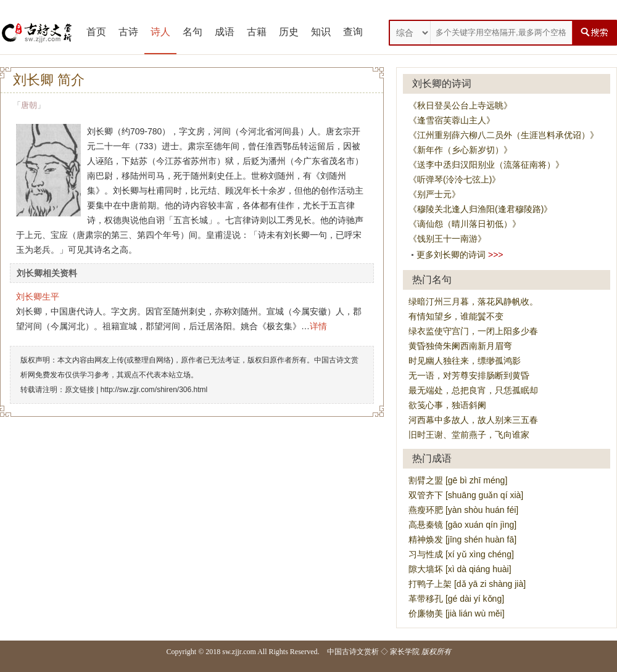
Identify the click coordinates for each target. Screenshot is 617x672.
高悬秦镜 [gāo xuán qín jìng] (462, 525)
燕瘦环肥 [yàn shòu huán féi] (463, 510)
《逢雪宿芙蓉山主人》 (452, 120)
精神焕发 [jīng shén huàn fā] (462, 539)
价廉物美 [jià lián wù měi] (457, 613)
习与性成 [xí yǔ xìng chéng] (461, 554)
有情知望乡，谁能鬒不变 (456, 316)
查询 (353, 32)
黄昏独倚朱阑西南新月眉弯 (460, 346)
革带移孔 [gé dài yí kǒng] (456, 599)
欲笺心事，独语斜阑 (447, 405)
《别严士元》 (434, 194)
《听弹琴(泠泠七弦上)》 (454, 179)
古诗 (128, 32)
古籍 (257, 32)
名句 (193, 32)
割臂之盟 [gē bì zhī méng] (458, 480)
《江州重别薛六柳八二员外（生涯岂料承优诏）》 (503, 135)
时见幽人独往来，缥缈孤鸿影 (465, 361)
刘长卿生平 (38, 297)
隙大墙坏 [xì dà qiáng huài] (460, 569)
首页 (96, 32)
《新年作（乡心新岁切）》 (460, 150)
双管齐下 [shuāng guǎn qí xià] (466, 495)
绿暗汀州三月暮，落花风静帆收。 (473, 301)
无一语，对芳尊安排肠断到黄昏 (469, 375)
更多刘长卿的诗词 (451, 255)
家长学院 (405, 652)
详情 (318, 326)
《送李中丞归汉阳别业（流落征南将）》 (486, 165)
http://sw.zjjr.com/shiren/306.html (154, 390)
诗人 (160, 32)
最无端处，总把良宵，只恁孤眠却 (473, 390)
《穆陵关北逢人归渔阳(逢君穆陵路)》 (480, 209)
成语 (225, 32)
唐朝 (29, 105)
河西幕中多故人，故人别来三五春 (473, 420)
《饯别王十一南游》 (447, 239)
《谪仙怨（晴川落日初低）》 (465, 224)
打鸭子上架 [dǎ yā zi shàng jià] (467, 584)
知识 (321, 32)
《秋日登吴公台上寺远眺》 (460, 105)
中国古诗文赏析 (353, 652)
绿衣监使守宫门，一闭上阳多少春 (473, 331)
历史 (289, 32)
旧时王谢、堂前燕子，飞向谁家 (469, 435)
